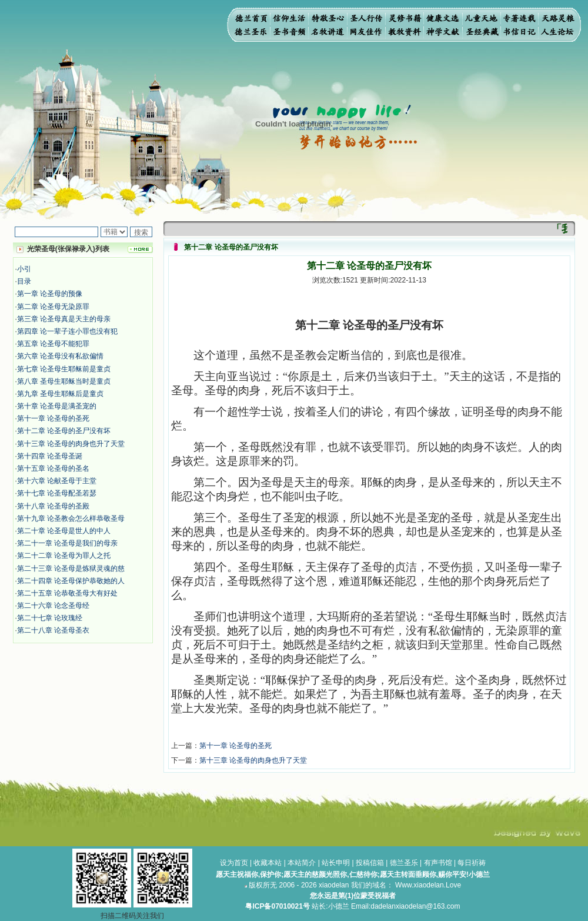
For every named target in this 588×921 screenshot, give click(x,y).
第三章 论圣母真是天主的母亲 (64, 319)
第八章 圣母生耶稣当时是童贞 (64, 381)
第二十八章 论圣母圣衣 (53, 630)
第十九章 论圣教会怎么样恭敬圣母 (71, 518)
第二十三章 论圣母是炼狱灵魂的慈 (71, 568)
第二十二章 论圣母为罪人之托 (64, 556)
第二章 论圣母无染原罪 (53, 307)
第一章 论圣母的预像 (50, 294)
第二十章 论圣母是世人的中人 (64, 531)
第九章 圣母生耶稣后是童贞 (60, 394)
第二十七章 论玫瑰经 (50, 618)
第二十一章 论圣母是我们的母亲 (67, 543)
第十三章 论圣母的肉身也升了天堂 (71, 444)
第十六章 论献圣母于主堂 (57, 481)
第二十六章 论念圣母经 (53, 606)
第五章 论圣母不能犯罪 (53, 344)
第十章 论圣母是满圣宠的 (57, 406)
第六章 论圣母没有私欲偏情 (60, 356)
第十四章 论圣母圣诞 (50, 456)
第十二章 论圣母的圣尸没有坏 (64, 431)
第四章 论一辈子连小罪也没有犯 (67, 331)
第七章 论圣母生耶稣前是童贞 (64, 369)
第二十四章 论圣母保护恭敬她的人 (71, 581)
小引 (24, 269)
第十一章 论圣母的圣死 (53, 418)
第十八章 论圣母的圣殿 (53, 506)
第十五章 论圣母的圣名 (53, 468)
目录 (24, 281)
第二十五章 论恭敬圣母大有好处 (67, 593)
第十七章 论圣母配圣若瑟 (57, 493)
